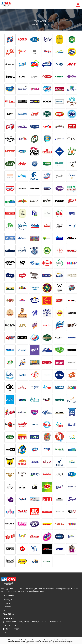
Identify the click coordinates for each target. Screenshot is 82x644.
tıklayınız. (70, 642)
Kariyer (7, 610)
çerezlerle (45, 642)
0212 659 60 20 (10, 625)
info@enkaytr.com (12, 629)
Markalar (7, 607)
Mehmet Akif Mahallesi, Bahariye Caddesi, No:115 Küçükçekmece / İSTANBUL (35, 622)
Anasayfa (8, 600)
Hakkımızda (8, 603)
